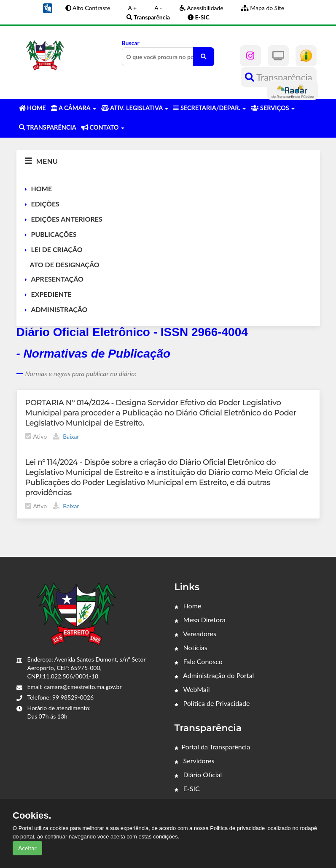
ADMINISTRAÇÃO (59, 309)
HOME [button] (32, 108)
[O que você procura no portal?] (204, 57)
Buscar (168, 53)
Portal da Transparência (212, 747)
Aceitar (27, 848)
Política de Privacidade (212, 703)
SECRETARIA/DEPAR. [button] (210, 108)
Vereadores (195, 633)
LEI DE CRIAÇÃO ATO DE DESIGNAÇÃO (62, 257)
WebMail (192, 689)
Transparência (279, 77)
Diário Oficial (198, 774)
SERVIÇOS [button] (273, 108)
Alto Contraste (88, 8)
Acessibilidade (202, 8)
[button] (48, 7)
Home (188, 606)
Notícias (191, 647)
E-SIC (187, 788)
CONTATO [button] (103, 127)
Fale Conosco (199, 661)
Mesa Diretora (200, 620)
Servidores (195, 761)
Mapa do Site (263, 8)
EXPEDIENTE (51, 294)
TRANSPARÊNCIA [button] (48, 127)
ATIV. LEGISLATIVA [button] (135, 108)
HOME (42, 189)
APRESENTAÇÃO (57, 279)
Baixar (66, 436)
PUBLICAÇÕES (54, 234)
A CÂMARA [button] (74, 108)
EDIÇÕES (45, 204)
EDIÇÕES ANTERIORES (67, 219)
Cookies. (32, 816)
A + (133, 8)
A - (158, 8)
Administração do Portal (214, 675)
